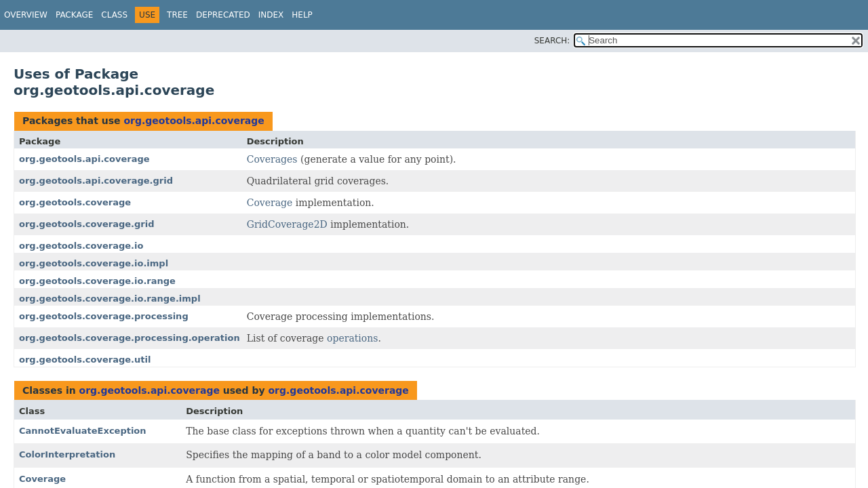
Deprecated (223, 15)
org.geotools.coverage (75, 202)
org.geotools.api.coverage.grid (96, 181)
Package (74, 15)
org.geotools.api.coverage (194, 121)
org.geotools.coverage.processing (104, 316)
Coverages (272, 159)
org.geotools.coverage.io (81, 246)
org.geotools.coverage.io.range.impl (110, 299)
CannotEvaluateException (83, 431)
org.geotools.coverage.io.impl (94, 263)
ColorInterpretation (67, 454)
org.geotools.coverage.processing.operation (130, 338)
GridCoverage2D (287, 224)
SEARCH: (552, 41)
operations (352, 338)
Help (302, 15)
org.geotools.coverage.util (85, 360)
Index (271, 15)
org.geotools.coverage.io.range (97, 281)
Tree (177, 15)
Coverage (270, 203)
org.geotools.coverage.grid (87, 224)
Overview (26, 15)
